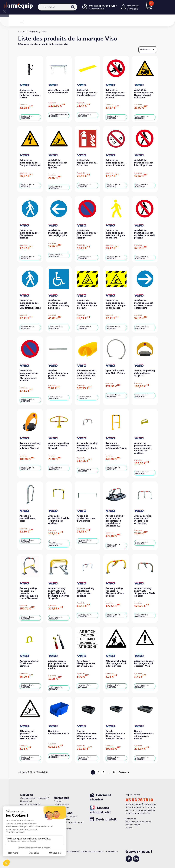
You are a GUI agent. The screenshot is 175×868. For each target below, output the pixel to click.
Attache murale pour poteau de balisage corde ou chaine (58, 665)
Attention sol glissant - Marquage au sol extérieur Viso (29, 735)
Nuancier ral (26, 801)
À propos (58, 801)
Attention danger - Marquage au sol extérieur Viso (145, 663)
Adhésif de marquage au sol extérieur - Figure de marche (115, 234)
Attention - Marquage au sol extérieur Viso (86, 663)
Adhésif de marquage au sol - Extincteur (87, 163)
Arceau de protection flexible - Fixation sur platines (59, 520)
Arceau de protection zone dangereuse (86, 518)
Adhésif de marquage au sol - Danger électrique (30, 163)
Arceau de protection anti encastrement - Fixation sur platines (143, 448)
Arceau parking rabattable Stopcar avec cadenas (85, 592)
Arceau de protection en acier (27, 518)
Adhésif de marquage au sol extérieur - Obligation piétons (30, 304)
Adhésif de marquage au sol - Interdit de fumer (116, 163)
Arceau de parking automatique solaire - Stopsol (30, 446)
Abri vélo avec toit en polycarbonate (59, 91)
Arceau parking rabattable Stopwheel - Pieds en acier (145, 592)
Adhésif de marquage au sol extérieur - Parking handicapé (59, 304)
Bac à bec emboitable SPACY (59, 732)
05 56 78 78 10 (139, 800)
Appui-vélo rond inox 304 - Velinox (115, 372)
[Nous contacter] (99, 7)
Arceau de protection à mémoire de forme (116, 446)
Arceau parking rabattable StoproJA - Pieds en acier (115, 592)
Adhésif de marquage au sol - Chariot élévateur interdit (116, 94)
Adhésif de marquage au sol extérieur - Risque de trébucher (116, 304)
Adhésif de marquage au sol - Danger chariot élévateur (145, 94)
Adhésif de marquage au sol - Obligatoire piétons (30, 234)
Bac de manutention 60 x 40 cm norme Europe (144, 735)
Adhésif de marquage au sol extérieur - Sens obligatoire (144, 304)
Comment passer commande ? (34, 798)
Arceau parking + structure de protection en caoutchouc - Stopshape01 (115, 521)
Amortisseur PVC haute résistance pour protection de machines (87, 374)
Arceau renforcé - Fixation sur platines (30, 663)
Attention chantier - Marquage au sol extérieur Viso (116, 663)
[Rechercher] (57, 7)
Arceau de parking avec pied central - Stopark (59, 446)
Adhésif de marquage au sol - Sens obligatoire (59, 233)
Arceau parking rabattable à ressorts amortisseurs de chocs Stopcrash (29, 593)
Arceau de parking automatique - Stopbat (145, 373)
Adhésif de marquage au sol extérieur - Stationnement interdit (29, 376)
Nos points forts (62, 804)
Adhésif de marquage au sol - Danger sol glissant (59, 164)
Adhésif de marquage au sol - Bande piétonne (87, 93)
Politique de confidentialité (69, 852)
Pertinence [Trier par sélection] (148, 50)
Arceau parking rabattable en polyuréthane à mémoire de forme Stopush (59, 593)
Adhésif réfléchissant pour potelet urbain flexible (59, 374)
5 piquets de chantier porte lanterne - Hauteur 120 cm (30, 94)
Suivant (125, 773)
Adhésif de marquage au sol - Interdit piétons (145, 163)
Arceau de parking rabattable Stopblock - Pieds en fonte (87, 447)
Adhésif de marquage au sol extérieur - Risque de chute (87, 304)
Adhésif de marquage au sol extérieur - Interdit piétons (145, 234)
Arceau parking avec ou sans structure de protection (143, 520)
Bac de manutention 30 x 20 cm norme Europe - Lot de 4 (87, 735)
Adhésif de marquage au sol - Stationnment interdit (87, 234)
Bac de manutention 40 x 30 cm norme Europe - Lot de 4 (115, 735)
